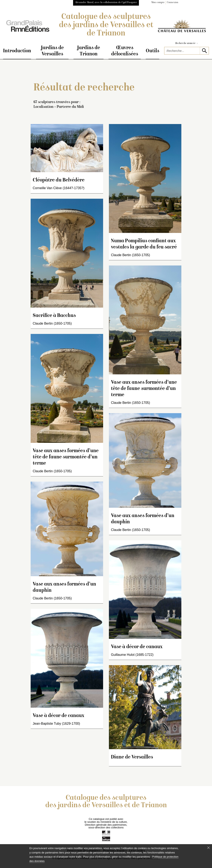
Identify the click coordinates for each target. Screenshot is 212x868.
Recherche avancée (187, 43)
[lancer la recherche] (204, 51)
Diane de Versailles (132, 757)
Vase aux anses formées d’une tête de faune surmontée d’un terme (66, 457)
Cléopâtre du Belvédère (59, 180)
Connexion (173, 3)
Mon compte (158, 3)
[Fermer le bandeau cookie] (208, 848)
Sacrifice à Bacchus (54, 316)
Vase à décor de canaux (58, 716)
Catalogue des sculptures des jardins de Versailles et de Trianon (106, 25)
